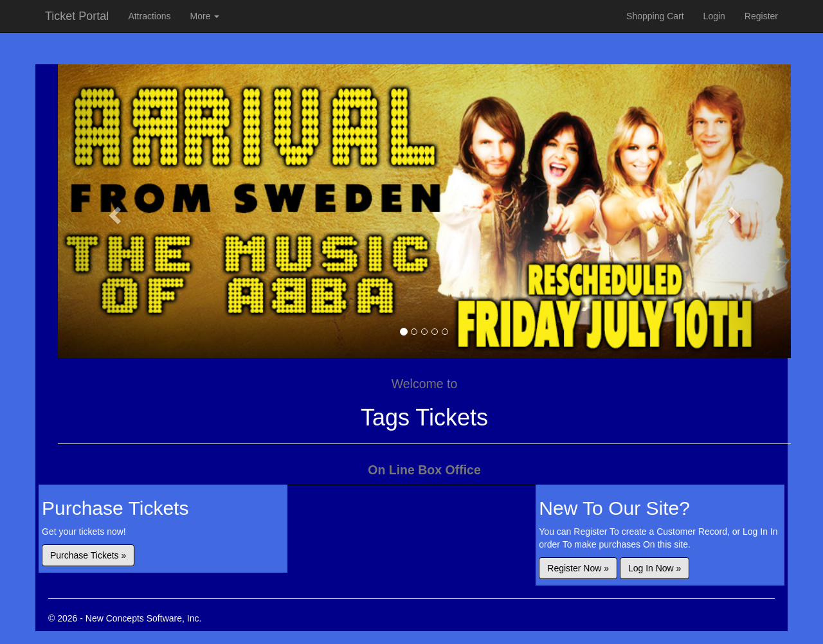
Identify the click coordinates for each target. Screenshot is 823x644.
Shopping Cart (655, 16)
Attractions (149, 16)
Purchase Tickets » (88, 555)
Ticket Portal (77, 16)
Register (761, 16)
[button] (113, 211)
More (205, 16)
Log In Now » (655, 568)
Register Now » (578, 568)
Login (714, 16)
